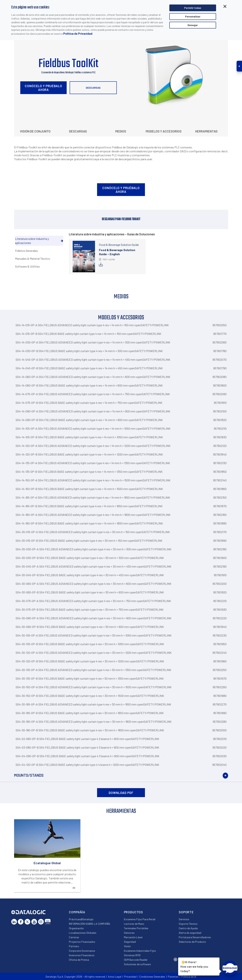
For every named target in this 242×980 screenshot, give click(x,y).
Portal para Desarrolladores (195, 937)
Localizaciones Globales (83, 933)
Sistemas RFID (132, 955)
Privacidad (130, 977)
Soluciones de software (137, 964)
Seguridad (130, 942)
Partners (74, 946)
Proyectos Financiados (82, 942)
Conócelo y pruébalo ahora (43, 88)
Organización (76, 928)
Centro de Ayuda (188, 928)
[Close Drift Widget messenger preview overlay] (175, 959)
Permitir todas (193, 8)
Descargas (93, 88)
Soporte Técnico (188, 924)
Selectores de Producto (192, 942)
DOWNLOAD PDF (121, 793)
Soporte (186, 912)
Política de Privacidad (78, 34)
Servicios (184, 919)
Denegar (193, 25)
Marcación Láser (133, 937)
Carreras (74, 937)
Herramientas (206, 131)
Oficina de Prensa (79, 960)
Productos (134, 912)
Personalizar (193, 16)
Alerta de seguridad (190, 933)
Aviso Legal (115, 977)
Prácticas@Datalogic (81, 919)
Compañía (77, 912)
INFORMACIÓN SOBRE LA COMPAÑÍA (90, 924)
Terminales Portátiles (136, 928)
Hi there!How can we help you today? (194, 966)
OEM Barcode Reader (136, 960)
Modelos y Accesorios (164, 131)
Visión (127, 946)
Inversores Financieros (82, 955)
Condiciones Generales (152, 977)
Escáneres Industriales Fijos (140, 951)
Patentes (173, 977)
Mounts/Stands (29, 775)
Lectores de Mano (134, 924)
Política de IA (189, 977)
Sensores (129, 933)
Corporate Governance (82, 951)
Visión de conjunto (35, 131)
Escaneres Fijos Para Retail (140, 919)
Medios (121, 131)
